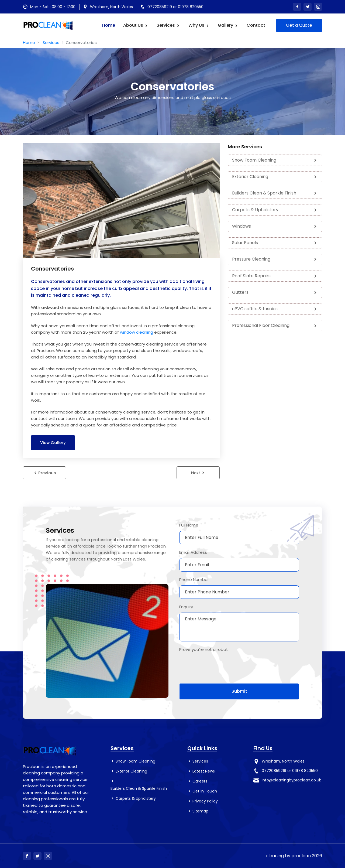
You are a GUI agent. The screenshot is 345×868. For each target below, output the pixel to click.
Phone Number (194, 580)
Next (198, 473)
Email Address (193, 552)
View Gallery (53, 442)
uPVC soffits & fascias (275, 307)
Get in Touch (205, 791)
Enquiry (186, 607)
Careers (200, 781)
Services (168, 25)
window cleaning (137, 332)
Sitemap (200, 811)
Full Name (189, 525)
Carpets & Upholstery (275, 209)
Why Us (199, 25)
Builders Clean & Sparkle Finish (275, 192)
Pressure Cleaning (275, 258)
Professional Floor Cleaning (275, 324)
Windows (275, 225)
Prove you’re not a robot (204, 649)
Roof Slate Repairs (275, 274)
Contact (256, 25)
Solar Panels (275, 242)
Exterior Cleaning (275, 176)
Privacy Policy (205, 801)
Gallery (228, 25)
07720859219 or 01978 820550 (175, 7)
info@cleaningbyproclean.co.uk (291, 780)
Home (109, 25)
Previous (45, 473)
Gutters (275, 291)
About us (136, 25)
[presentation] (220, 666)
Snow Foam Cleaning (275, 160)
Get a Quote (299, 25)
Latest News (204, 771)
